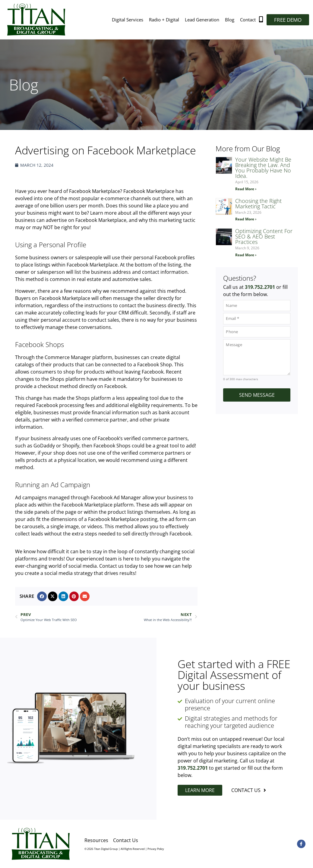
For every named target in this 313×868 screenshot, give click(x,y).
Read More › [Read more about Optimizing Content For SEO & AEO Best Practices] (246, 255)
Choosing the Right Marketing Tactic (258, 204)
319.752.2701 (260, 287)
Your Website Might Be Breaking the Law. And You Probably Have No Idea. (263, 168)
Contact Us (126, 840)
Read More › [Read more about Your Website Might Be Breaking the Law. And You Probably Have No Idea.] (246, 189)
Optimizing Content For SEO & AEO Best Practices (264, 236)
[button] (42, 596)
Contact (248, 20)
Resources (96, 840)
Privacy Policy (156, 849)
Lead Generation (202, 20)
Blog (230, 20)
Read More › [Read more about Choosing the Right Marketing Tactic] (246, 219)
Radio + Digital (164, 20)
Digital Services (128, 20)
